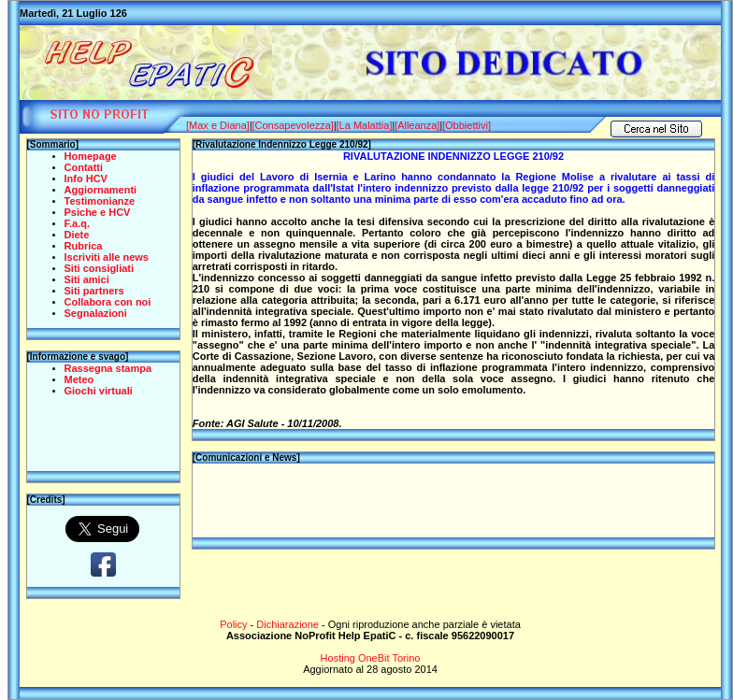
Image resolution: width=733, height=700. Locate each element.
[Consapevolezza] (292, 125)
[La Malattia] (365, 125)
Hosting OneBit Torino (371, 658)
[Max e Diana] (218, 125)
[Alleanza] (417, 125)
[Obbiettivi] (467, 125)
